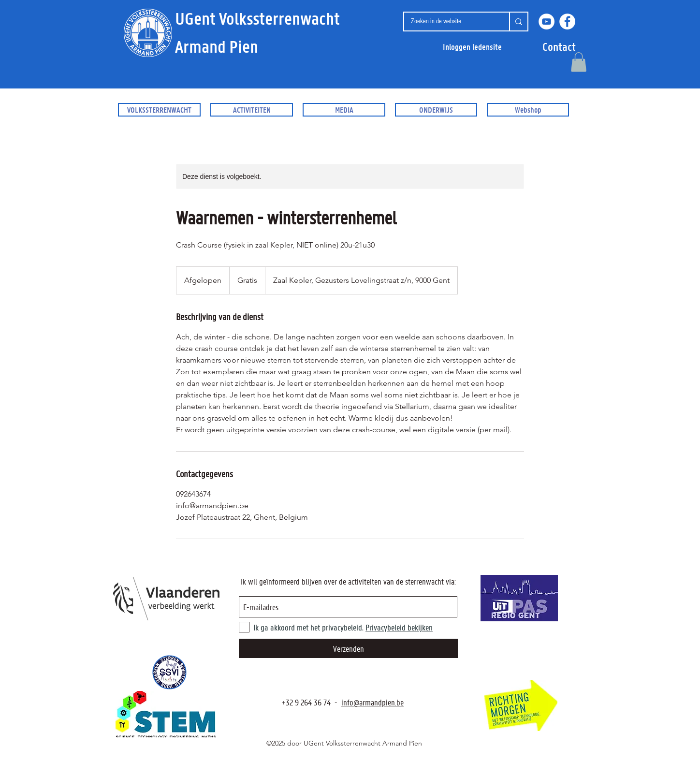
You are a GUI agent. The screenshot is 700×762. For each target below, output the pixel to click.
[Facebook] (567, 22)
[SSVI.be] (169, 672)
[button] (559, 47)
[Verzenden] (348, 648)
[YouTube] (547, 22)
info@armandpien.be (372, 702)
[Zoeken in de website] (449, 22)
